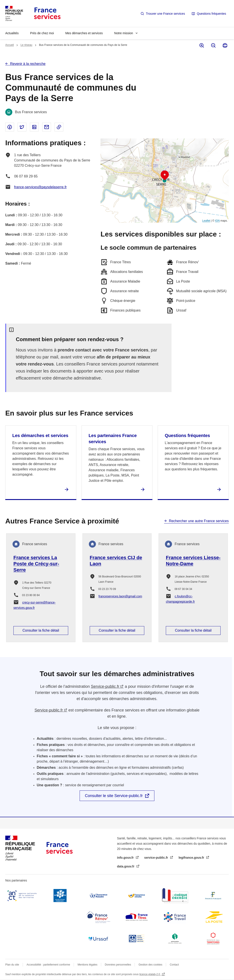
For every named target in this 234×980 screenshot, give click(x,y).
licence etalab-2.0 (150, 974)
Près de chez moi (42, 33)
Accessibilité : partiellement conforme (48, 965)
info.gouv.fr (126, 858)
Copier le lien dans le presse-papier (59, 127)
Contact (174, 965)
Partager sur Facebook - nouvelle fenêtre (10, 127)
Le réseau (26, 45)
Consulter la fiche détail (41, 630)
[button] (165, 176)
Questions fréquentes (211, 14)
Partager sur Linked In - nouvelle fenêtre (34, 127)
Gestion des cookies (150, 965)
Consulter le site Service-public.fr (114, 796)
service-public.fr (157, 858)
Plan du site (12, 965)
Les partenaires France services (113, 439)
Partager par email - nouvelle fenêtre (47, 127)
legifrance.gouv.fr (192, 858)
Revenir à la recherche (28, 64)
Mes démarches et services (84, 33)
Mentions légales (88, 965)
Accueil (10, 45)
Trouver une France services (165, 14)
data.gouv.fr (126, 866)
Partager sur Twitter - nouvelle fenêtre (22, 127)
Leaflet (206, 221)
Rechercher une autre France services (199, 521)
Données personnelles (118, 965)
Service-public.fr (105, 686)
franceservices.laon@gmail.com (120, 596)
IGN (217, 221)
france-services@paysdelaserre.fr (40, 187)
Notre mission (124, 33)
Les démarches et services (40, 435)
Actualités (12, 33)
